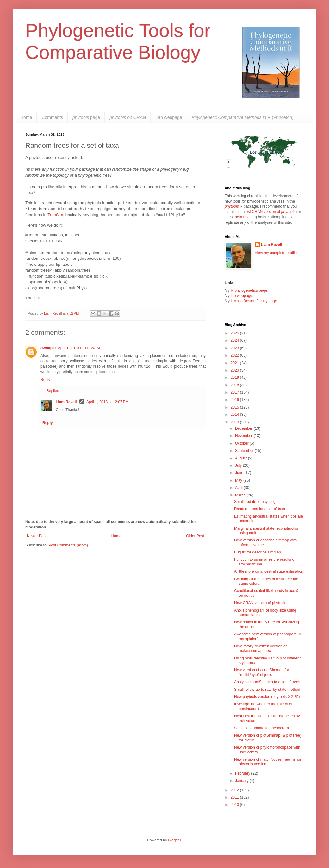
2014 (235, 415)
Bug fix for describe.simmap (258, 552)
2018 (235, 385)
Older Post (195, 536)
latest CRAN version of (268, 212)
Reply (45, 380)
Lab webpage (169, 117)
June (240, 473)
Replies (53, 391)
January (242, 781)
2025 (235, 333)
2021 (235, 363)
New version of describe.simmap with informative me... (265, 542)
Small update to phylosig (255, 502)
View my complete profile (276, 253)
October (242, 443)
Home (26, 117)
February (243, 773)
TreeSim (55, 215)
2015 (235, 407)
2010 (235, 805)
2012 (235, 790)
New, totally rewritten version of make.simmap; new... (260, 648)
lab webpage (241, 296)
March (241, 495)
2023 (235, 348)
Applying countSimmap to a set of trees (267, 682)
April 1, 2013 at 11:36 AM (79, 348)
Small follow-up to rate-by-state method (267, 690)
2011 (235, 797)
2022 (235, 355)
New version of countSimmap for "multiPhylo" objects (261, 672)
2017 (235, 392)
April (239, 488)
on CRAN (128, 117)
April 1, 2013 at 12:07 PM (108, 402)
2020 (235, 370)
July (239, 465)
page (86, 117)
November (244, 436)
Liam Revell (66, 402)
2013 (235, 422)
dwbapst (48, 348)
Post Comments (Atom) (68, 545)
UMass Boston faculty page (254, 301)
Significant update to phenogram (261, 728)
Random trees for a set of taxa (260, 509)
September (245, 451)
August (242, 458)
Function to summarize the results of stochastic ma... (265, 562)
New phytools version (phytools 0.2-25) (267, 697)
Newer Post (37, 536)
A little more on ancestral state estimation (269, 571)
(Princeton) (243, 117)
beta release (245, 217)
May (239, 480)
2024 (235, 340)
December (244, 428)
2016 (235, 400)
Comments (52, 117)
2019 (235, 378)
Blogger (174, 840)
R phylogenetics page (249, 290)
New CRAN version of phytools (260, 603)
